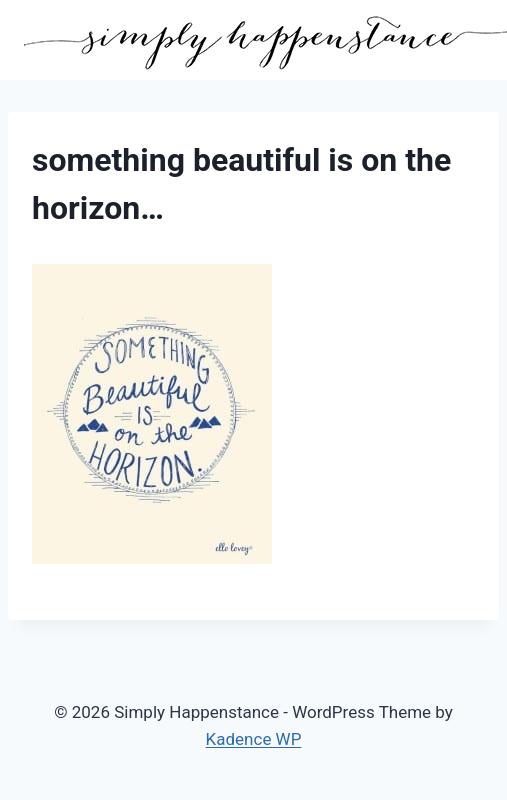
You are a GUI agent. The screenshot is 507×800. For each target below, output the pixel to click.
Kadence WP (254, 739)
